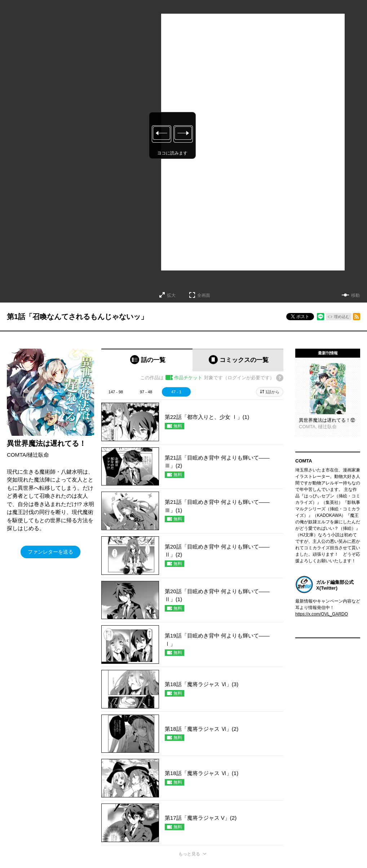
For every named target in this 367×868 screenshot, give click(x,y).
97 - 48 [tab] (146, 392)
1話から (272, 392)
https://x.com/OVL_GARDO (322, 614)
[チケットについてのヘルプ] (280, 378)
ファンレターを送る (50, 552)
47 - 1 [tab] (176, 392)
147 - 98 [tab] (116, 392)
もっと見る (189, 854)
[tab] (147, 360)
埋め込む (342, 317)
